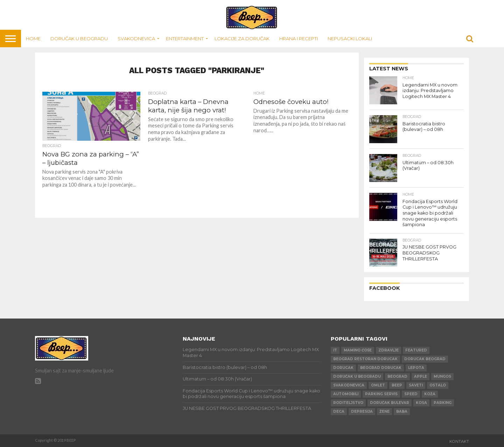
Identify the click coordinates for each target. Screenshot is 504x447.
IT (335, 350)
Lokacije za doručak (242, 39)
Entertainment (185, 39)
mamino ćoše (358, 350)
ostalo (438, 385)
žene (384, 411)
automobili (346, 394)
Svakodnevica (136, 39)
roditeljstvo (348, 403)
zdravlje (388, 350)
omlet (378, 385)
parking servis (381, 394)
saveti (416, 385)
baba (402, 411)
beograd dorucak (381, 368)
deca (339, 411)
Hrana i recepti (299, 39)
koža (430, 394)
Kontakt (459, 441)
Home (33, 39)
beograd (397, 376)
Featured (416, 350)
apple (421, 376)
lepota (416, 368)
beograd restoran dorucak (365, 359)
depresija (362, 411)
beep (397, 385)
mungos (442, 376)
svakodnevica (349, 385)
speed (411, 394)
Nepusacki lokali (350, 39)
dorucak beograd (425, 359)
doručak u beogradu (357, 376)
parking (443, 403)
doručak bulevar (390, 403)
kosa (421, 403)
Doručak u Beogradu (79, 39)
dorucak (343, 368)
